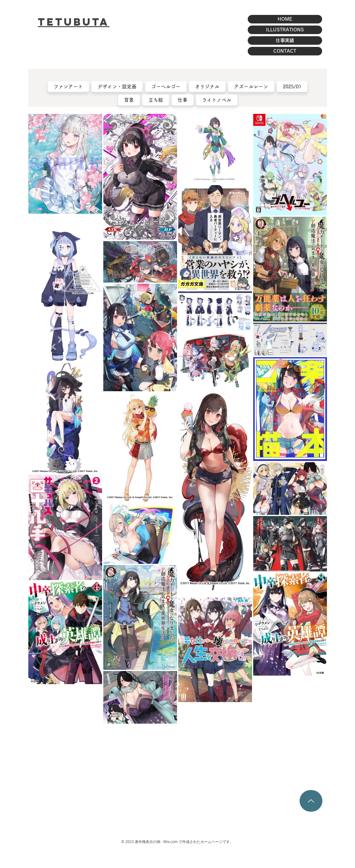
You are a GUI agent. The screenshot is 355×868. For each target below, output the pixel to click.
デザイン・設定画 (117, 86)
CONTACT (285, 51)
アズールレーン (251, 86)
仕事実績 (285, 40)
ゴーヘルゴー (166, 86)
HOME (285, 19)
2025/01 (292, 86)
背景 (129, 99)
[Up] (311, 801)
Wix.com (170, 842)
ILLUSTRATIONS (285, 30)
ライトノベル (217, 99)
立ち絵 (156, 99)
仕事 (183, 99)
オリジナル (207, 86)
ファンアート (68, 86)
